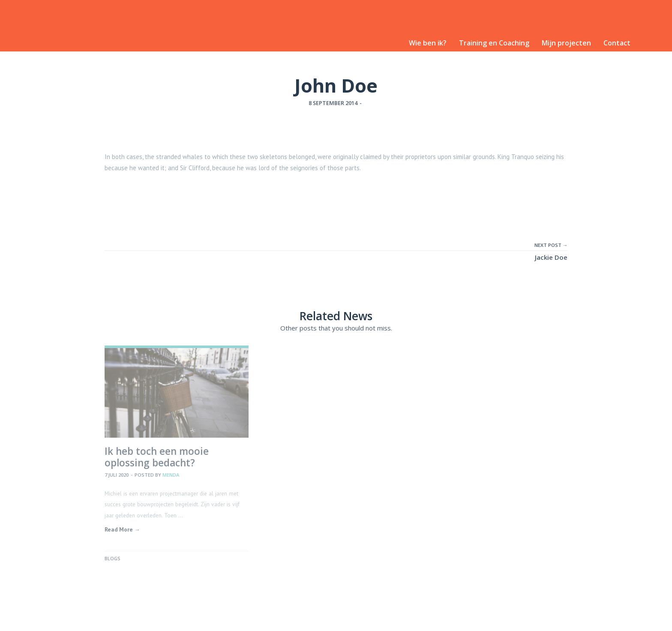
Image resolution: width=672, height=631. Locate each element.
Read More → (122, 529)
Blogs (112, 558)
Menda (171, 475)
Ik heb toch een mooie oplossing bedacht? (157, 457)
